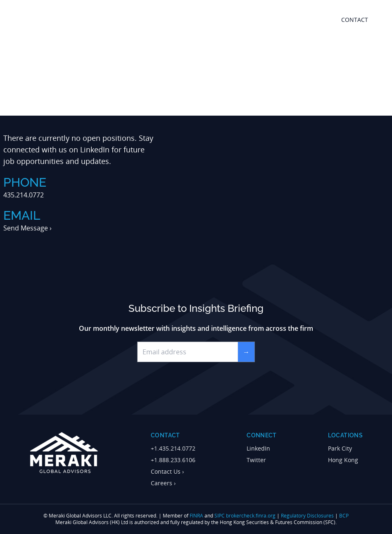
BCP (344, 516)
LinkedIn (95, 150)
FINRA (196, 516)
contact (355, 20)
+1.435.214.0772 (173, 448)
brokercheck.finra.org (251, 516)
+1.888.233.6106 (173, 460)
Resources (306, 20)
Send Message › (27, 228)
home (148, 20)
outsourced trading (249, 20)
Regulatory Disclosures (307, 516)
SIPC (220, 516)
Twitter (256, 460)
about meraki (186, 20)
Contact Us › (167, 471)
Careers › (163, 483)
